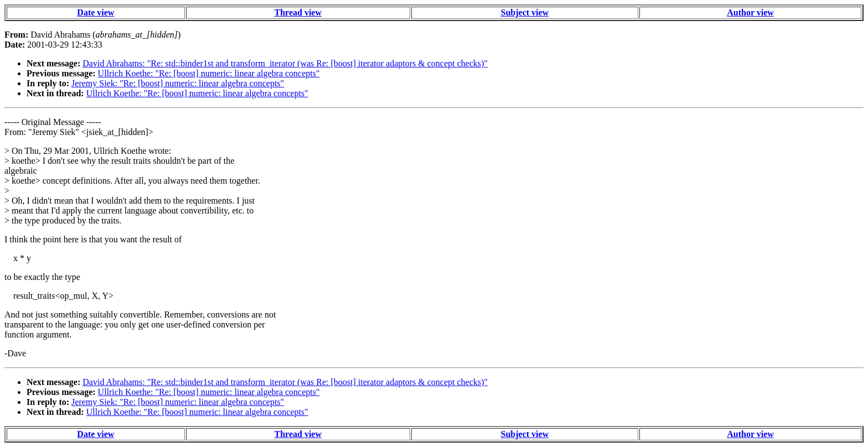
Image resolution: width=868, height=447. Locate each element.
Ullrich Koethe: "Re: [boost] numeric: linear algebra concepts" (209, 73)
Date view (95, 12)
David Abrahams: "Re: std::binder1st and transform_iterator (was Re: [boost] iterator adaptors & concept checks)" (285, 63)
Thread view (298, 12)
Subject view (525, 12)
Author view (750, 12)
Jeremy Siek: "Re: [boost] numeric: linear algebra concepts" (178, 83)
